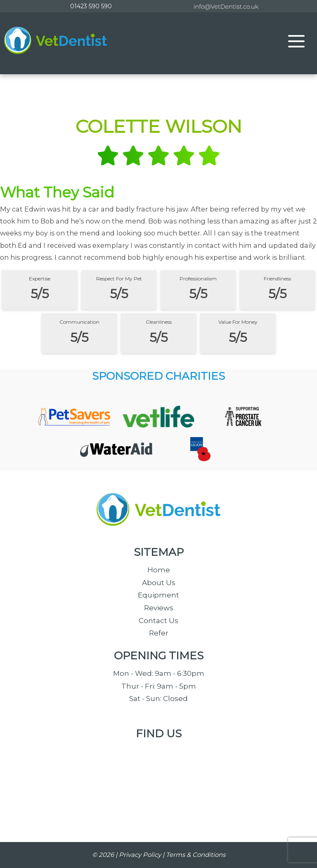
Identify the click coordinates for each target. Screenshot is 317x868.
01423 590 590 (91, 6)
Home (159, 570)
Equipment (158, 595)
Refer (159, 633)
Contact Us (158, 621)
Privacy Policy (140, 855)
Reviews (159, 608)
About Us (159, 583)
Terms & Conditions (196, 855)
